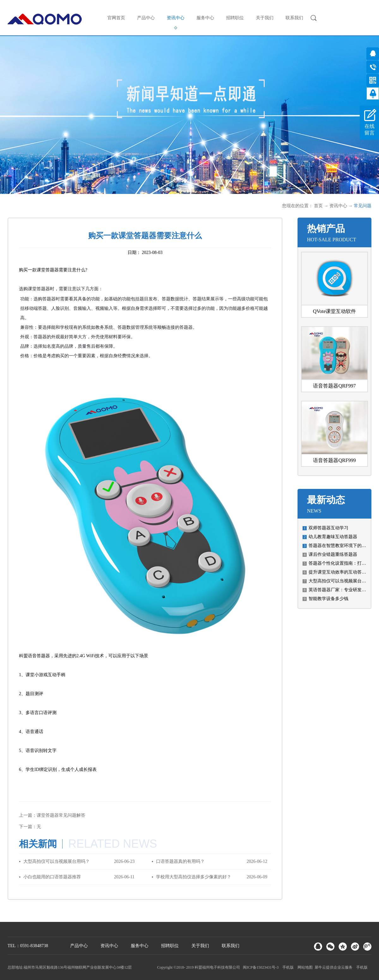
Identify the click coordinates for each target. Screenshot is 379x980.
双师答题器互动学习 (328, 528)
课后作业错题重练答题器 (333, 554)
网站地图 (304, 967)
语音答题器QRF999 (334, 460)
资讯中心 (338, 206)
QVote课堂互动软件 (335, 311)
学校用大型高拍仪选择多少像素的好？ (194, 877)
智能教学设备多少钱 (328, 599)
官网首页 (116, 18)
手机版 (287, 967)
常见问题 (363, 206)
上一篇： (52, 815)
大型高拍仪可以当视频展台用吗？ (342, 581)
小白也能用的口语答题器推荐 (52, 877)
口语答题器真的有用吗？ (180, 861)
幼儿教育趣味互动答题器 (333, 537)
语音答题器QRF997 (334, 386)
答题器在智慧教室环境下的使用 (340, 546)
